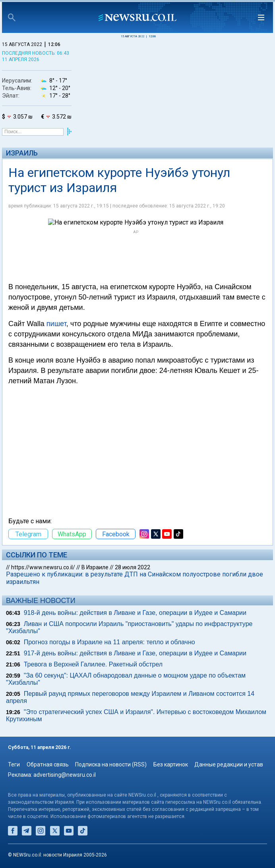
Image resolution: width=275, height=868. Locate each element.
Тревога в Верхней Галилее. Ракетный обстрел (93, 664)
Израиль (22, 153)
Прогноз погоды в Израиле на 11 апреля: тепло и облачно (109, 642)
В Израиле (95, 567)
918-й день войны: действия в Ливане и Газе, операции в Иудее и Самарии (135, 613)
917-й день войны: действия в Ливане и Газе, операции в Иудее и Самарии (135, 653)
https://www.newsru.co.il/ (43, 567)
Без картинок (171, 764)
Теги (14, 764)
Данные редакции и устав (229, 764)
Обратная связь (48, 764)
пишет (56, 324)
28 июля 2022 (133, 567)
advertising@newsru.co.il (65, 775)
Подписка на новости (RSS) (111, 764)
